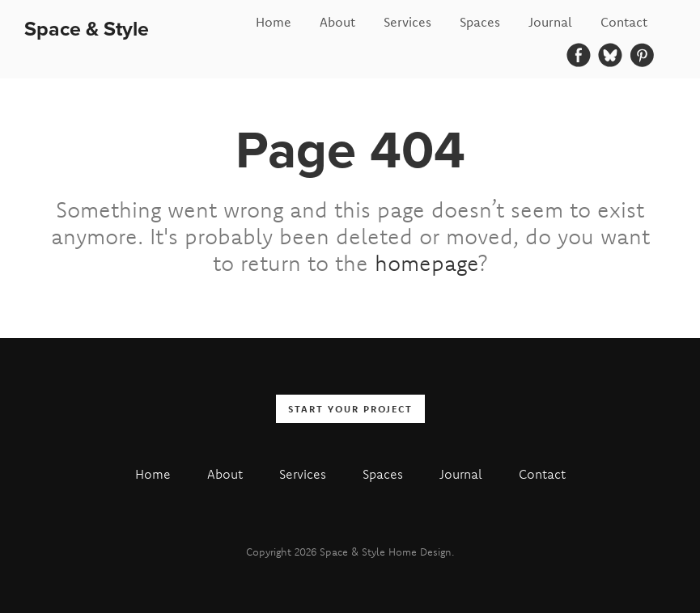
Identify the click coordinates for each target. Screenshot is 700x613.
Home (274, 22)
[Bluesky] (610, 55)
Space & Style (87, 29)
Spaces (480, 22)
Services (407, 22)
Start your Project (350, 409)
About (337, 22)
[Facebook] (579, 55)
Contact (624, 22)
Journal (550, 22)
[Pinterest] (642, 55)
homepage (426, 263)
